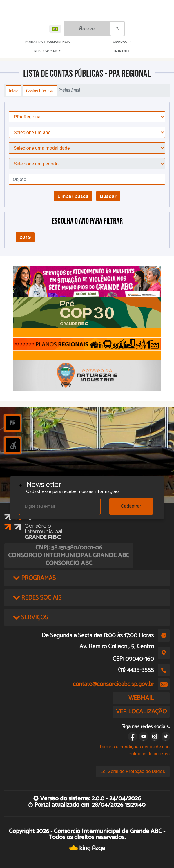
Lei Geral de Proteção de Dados (133, 771)
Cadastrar (131, 506)
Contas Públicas (40, 91)
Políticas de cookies (149, 754)
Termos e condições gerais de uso (134, 747)
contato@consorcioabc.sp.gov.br (113, 684)
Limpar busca (73, 196)
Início (14, 91)
